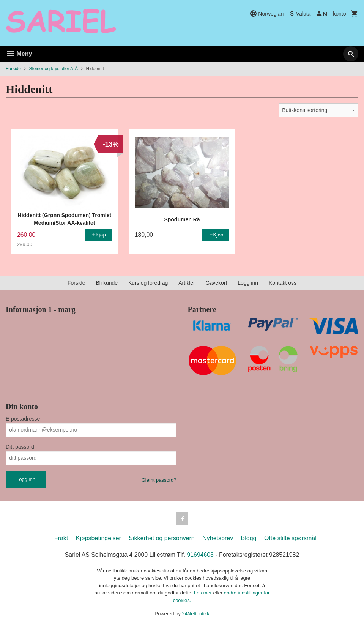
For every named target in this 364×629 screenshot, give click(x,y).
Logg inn (248, 283)
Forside (13, 69)
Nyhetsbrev (218, 538)
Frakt (61, 538)
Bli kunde (107, 283)
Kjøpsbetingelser (98, 538)
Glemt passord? (159, 480)
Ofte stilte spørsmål (290, 538)
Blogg (249, 538)
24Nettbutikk (196, 614)
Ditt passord (20, 447)
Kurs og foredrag (148, 283)
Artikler (187, 283)
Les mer (204, 593)
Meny (19, 54)
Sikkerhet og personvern (162, 538)
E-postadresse (23, 419)
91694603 (201, 555)
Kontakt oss (283, 283)
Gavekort (217, 283)
